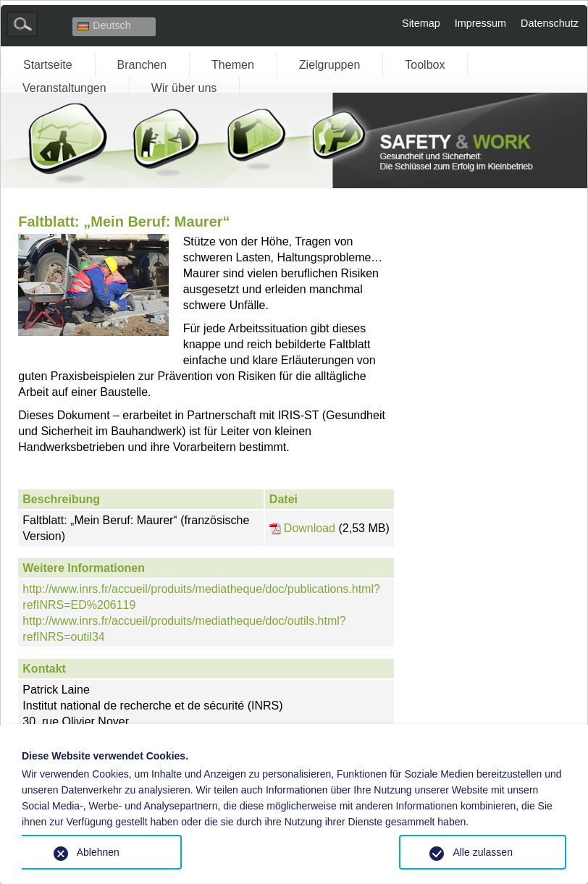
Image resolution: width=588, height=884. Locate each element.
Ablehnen (98, 852)
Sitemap (421, 23)
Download (310, 529)
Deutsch (104, 25)
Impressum (480, 23)
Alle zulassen (483, 852)
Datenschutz (550, 23)
